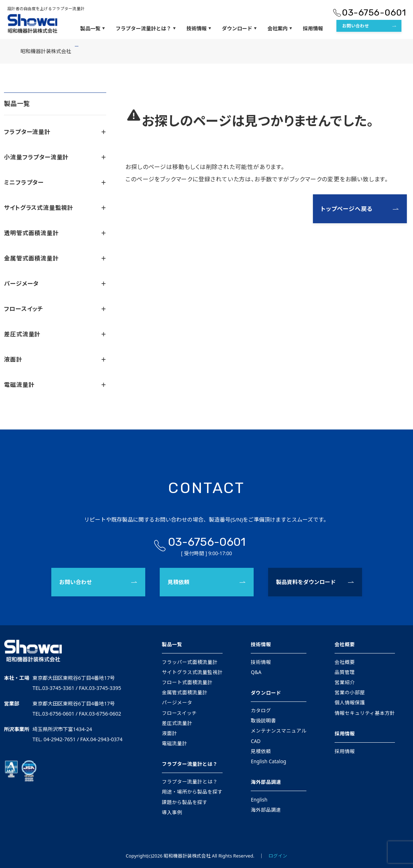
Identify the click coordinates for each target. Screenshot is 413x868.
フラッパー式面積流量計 (190, 662)
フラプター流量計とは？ (146, 29)
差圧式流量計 (55, 334)
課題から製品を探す (185, 802)
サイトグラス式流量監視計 (55, 208)
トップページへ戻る (347, 209)
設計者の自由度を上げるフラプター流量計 (46, 8)
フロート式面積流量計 (187, 682)
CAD (256, 741)
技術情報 (199, 29)
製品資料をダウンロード (306, 582)
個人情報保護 (350, 703)
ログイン (278, 856)
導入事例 (172, 812)
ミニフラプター (55, 182)
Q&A (256, 672)
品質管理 (345, 672)
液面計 (55, 359)
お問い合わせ (356, 26)
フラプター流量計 (55, 132)
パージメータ (55, 284)
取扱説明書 (263, 721)
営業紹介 (345, 682)
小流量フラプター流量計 (55, 157)
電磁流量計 (55, 385)
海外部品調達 (266, 782)
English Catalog (268, 761)
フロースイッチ (55, 309)
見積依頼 (178, 582)
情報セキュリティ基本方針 (365, 713)
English (259, 800)
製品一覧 (93, 29)
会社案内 (280, 29)
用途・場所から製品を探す (192, 792)
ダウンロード (239, 29)
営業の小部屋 (350, 692)
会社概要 (345, 644)
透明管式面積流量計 (55, 233)
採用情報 (313, 28)
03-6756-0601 (374, 12)
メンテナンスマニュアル (279, 731)
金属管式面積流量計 (55, 258)
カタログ (261, 711)
